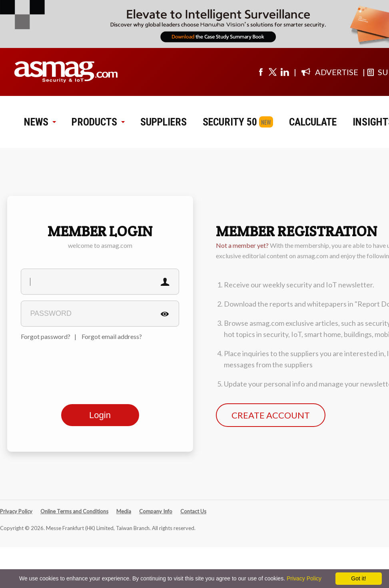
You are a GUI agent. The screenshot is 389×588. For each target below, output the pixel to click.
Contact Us (193, 511)
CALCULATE (313, 122)
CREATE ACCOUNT (271, 415)
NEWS (40, 122)
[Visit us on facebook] (261, 72)
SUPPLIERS (164, 122)
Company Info (156, 511)
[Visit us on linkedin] (285, 72)
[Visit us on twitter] (273, 72)
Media (124, 511)
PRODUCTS (98, 122)
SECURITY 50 (230, 122)
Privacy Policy (16, 511)
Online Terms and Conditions (74, 511)
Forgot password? (46, 336)
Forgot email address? (112, 336)
